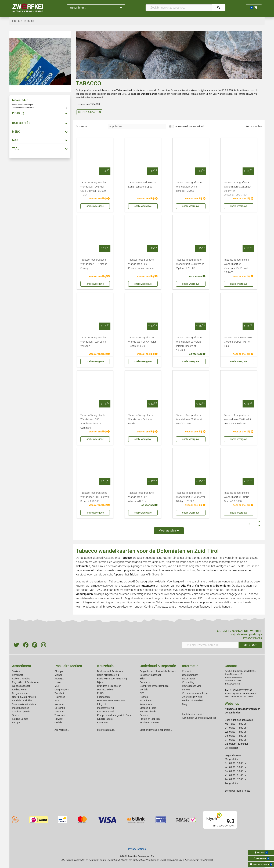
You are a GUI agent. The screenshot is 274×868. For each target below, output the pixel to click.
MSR (57, 686)
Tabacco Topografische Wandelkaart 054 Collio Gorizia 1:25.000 (237, 497)
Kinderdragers (105, 719)
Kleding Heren (20, 690)
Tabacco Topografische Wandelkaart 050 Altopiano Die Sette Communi (93, 422)
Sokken (16, 671)
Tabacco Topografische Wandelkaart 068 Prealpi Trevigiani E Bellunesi (237, 419)
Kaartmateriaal (105, 712)
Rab (57, 701)
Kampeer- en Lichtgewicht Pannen (116, 715)
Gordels (144, 690)
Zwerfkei (59, 693)
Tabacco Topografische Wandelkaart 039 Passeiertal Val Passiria (141, 264)
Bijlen (100, 682)
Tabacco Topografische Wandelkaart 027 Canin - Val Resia (94, 342)
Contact (186, 671)
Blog (185, 704)
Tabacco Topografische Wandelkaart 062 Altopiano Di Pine (141, 497)
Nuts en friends (148, 712)
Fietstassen (103, 697)
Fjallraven (60, 697)
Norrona (59, 704)
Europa (16, 723)
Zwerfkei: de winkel (192, 697)
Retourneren (189, 679)
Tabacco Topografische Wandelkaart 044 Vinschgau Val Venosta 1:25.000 (237, 266)
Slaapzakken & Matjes (24, 704)
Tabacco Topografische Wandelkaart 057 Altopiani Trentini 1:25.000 (143, 342)
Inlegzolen (103, 704)
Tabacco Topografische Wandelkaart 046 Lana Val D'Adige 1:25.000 (190, 497)
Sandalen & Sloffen (22, 701)
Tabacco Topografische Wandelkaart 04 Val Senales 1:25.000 (189, 187)
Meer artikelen (169, 531)
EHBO (100, 693)
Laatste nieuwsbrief (193, 714)
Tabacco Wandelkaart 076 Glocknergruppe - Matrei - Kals (238, 342)
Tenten (16, 715)
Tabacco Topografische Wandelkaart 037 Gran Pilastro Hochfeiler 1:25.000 (189, 344)
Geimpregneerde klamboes (154, 686)
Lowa (58, 682)
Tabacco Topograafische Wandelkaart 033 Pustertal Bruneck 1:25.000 (95, 497)
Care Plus (60, 708)
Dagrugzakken (105, 690)
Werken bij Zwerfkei (192, 701)
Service (186, 690)
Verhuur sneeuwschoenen (196, 693)
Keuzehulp (105, 666)
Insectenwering (105, 708)
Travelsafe (60, 715)
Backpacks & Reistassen (110, 671)
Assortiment (96, 8)
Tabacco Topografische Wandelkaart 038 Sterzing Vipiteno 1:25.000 (190, 264)
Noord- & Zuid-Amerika (24, 697)
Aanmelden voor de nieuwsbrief (199, 718)
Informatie (190, 666)
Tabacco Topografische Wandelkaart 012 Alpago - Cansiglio (94, 264)
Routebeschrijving (192, 686)
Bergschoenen (20, 693)
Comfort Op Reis (21, 712)
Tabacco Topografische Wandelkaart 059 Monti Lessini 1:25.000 (189, 419)
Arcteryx (59, 679)
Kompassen (146, 704)
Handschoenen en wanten (111, 701)
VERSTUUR (250, 645)
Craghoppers (62, 690)
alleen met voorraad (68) (190, 126)
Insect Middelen (21, 708)
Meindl (58, 675)
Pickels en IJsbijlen (150, 719)
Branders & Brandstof (109, 686)
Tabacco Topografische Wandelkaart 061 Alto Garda (141, 419)
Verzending (188, 682)
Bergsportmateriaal (150, 675)
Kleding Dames (20, 719)
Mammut (60, 712)
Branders (145, 682)
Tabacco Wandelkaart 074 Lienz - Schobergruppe (143, 185)
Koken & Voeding (21, 679)
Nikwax (59, 719)
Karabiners (146, 701)
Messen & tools (148, 708)
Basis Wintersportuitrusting (112, 679)
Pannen (144, 715)
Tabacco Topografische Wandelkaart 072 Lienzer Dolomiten (239, 189)
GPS (142, 693)
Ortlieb (58, 723)
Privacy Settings (137, 849)
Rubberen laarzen (149, 723)
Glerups (59, 671)
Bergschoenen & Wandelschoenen (158, 671)
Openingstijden (190, 675)
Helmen (144, 697)
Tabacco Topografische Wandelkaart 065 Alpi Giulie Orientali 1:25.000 (95, 189)
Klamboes (103, 723)
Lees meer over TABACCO (88, 104)
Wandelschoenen (21, 686)
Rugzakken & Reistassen (25, 682)
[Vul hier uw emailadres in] (210, 645)
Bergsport (17, 675)
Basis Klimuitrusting (108, 675)
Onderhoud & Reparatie (158, 666)
